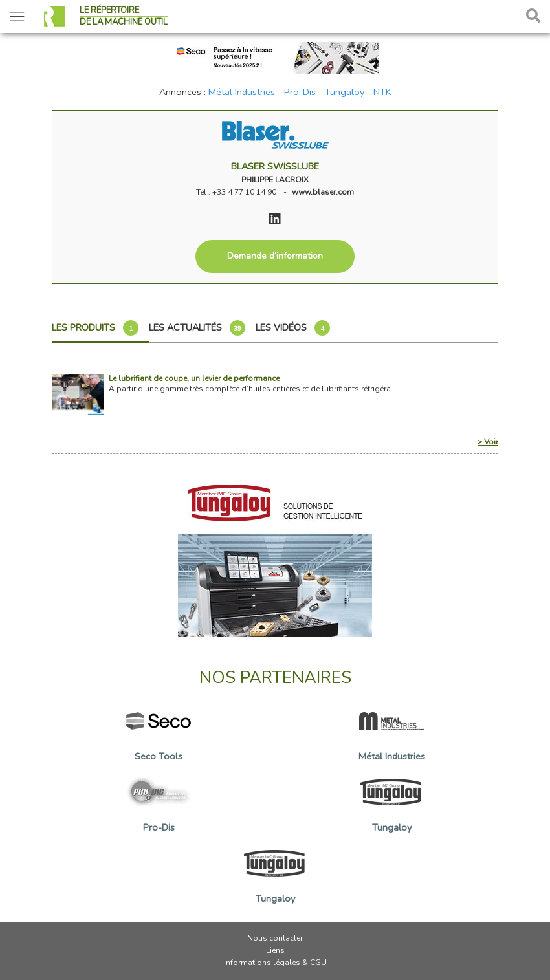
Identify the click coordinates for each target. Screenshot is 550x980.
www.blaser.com (323, 192)
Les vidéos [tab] (293, 328)
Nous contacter (275, 938)
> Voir (488, 442)
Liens (275, 950)
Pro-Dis (300, 92)
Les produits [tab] (95, 328)
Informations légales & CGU (275, 963)
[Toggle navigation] (17, 16)
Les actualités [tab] (197, 328)
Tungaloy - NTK (358, 92)
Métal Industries (242, 92)
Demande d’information (275, 256)
